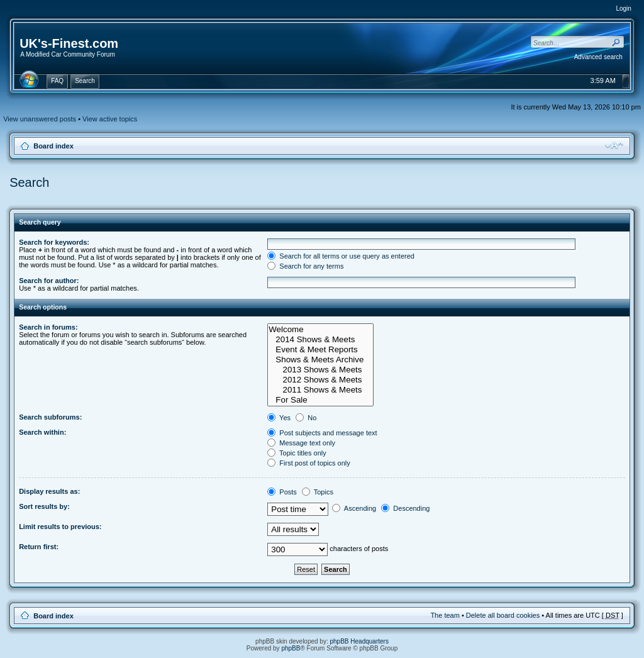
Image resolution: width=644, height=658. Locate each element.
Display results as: (49, 491)
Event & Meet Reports (320, 350)
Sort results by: (44, 506)
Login (623, 8)
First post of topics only (309, 463)
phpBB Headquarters (359, 641)
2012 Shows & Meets (320, 380)
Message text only (301, 443)
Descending (405, 508)
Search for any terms (305, 266)
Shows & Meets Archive (320, 360)
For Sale (320, 400)
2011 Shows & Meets (320, 390)
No (306, 418)
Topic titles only (297, 453)
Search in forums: (48, 327)
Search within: (42, 432)
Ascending (354, 508)
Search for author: (49, 281)
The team (445, 615)
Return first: (39, 547)
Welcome (320, 330)
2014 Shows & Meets (320, 340)
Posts (282, 492)
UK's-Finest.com (69, 43)
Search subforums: (50, 417)
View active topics (110, 119)
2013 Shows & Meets (320, 370)
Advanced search (598, 57)
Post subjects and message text (322, 433)
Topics (318, 492)
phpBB (291, 648)
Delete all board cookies (503, 615)
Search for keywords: (54, 242)
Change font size (614, 145)
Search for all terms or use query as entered (341, 256)
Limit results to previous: (60, 527)
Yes (279, 418)
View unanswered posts (40, 119)
